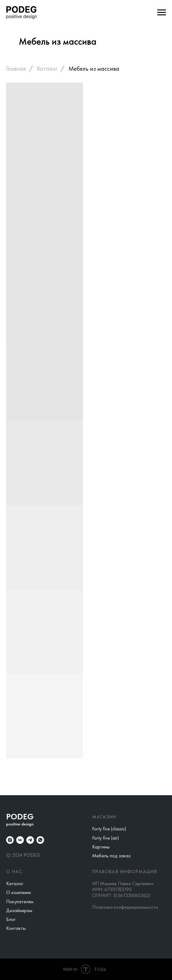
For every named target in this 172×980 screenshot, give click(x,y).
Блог (11, 919)
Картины (101, 847)
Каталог (47, 69)
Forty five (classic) (109, 829)
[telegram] (30, 840)
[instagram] (10, 840)
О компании (19, 892)
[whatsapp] (40, 840)
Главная (16, 69)
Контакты (16, 928)
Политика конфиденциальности (125, 907)
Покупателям (20, 902)
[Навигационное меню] (162, 13)
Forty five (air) (105, 838)
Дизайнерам (19, 910)
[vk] (20, 840)
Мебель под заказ (111, 856)
